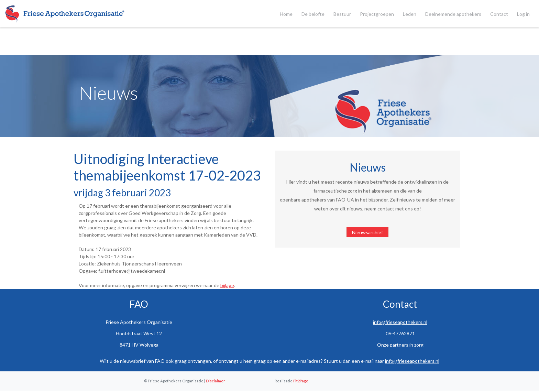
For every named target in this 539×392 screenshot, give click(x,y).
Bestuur (342, 14)
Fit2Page (301, 381)
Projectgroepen (377, 14)
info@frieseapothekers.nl (400, 322)
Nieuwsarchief (367, 232)
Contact (499, 14)
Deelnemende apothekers (453, 14)
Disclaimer (216, 381)
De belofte (313, 14)
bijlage (227, 285)
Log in (523, 14)
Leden (410, 14)
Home (286, 14)
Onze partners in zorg (400, 345)
